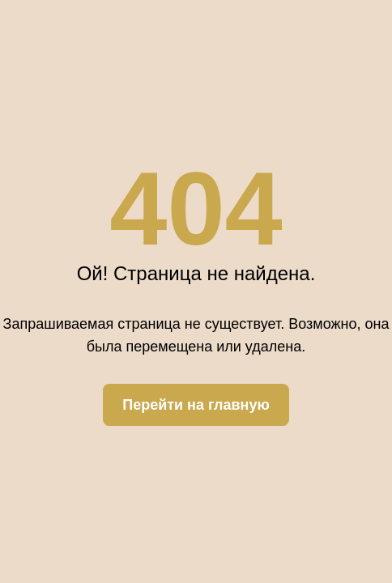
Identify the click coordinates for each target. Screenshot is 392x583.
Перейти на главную (196, 405)
